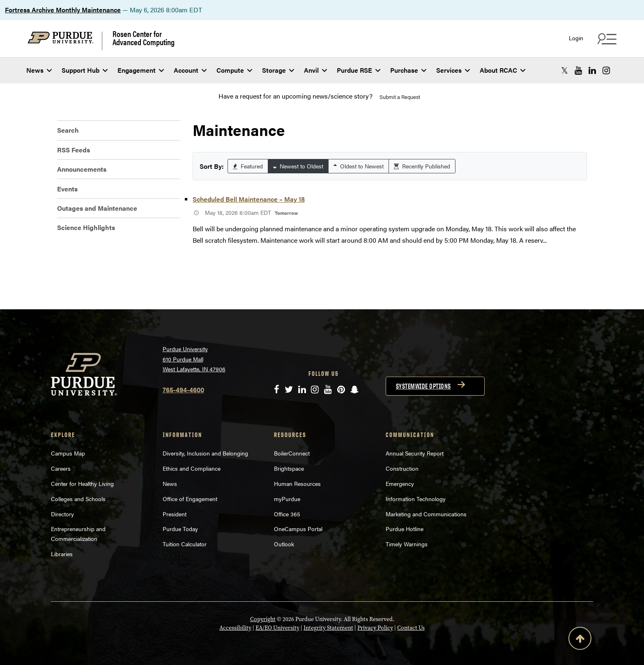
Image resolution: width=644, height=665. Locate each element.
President (175, 514)
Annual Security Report (415, 453)
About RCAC (503, 70)
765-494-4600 (183, 390)
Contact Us (411, 628)
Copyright (263, 619)
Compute (234, 70)
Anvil (315, 70)
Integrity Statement (328, 628)
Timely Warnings (407, 544)
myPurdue (287, 499)
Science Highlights (86, 227)
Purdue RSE (359, 70)
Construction (402, 468)
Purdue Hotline (405, 529)
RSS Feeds (74, 150)
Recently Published (422, 166)
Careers (61, 468)
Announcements (82, 169)
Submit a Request (400, 97)
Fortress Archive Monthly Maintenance (63, 10)
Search (68, 130)
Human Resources (297, 483)
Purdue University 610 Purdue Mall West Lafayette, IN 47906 (194, 359)
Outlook (284, 544)
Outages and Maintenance (97, 208)
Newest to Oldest (298, 166)
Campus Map (68, 453)
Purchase (408, 70)
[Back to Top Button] (580, 640)
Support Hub (85, 70)
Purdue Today (180, 529)
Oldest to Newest (359, 166)
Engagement (141, 70)
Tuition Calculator (185, 544)
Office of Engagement (190, 499)
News (39, 70)
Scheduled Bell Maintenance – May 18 (249, 199)
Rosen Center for (144, 38)
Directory (62, 514)
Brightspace (289, 468)
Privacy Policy (375, 628)
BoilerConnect (292, 453)
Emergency (400, 483)
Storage (278, 70)
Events (67, 189)
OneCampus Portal (298, 529)
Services (453, 70)
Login (576, 38)
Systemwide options (423, 386)
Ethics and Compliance (192, 468)
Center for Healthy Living (82, 483)
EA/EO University (277, 628)
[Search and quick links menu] (606, 39)
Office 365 (287, 514)
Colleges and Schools (78, 499)
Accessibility (235, 628)
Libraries (62, 554)
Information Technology (416, 499)
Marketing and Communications (426, 514)
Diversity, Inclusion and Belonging (205, 453)
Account (190, 70)
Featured (248, 166)
